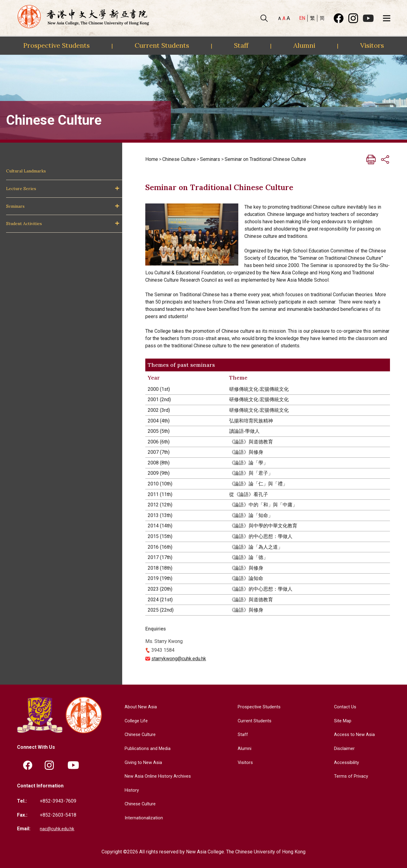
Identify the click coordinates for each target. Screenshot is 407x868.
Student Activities (24, 224)
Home (152, 159)
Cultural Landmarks (26, 171)
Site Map (342, 721)
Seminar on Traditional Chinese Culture (265, 159)
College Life (135, 721)
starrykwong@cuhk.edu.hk (179, 659)
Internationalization (142, 818)
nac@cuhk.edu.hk (58, 829)
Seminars (15, 206)
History (130, 790)
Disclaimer (344, 748)
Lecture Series (21, 189)
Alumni (304, 45)
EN (302, 18)
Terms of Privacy (350, 776)
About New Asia (139, 707)
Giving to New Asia (142, 762)
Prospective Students (56, 45)
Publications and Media (147, 748)
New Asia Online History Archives (158, 776)
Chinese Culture (179, 159)
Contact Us (344, 707)
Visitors (372, 45)
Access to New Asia (354, 734)
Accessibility (346, 762)
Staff (241, 45)
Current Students (162, 45)
